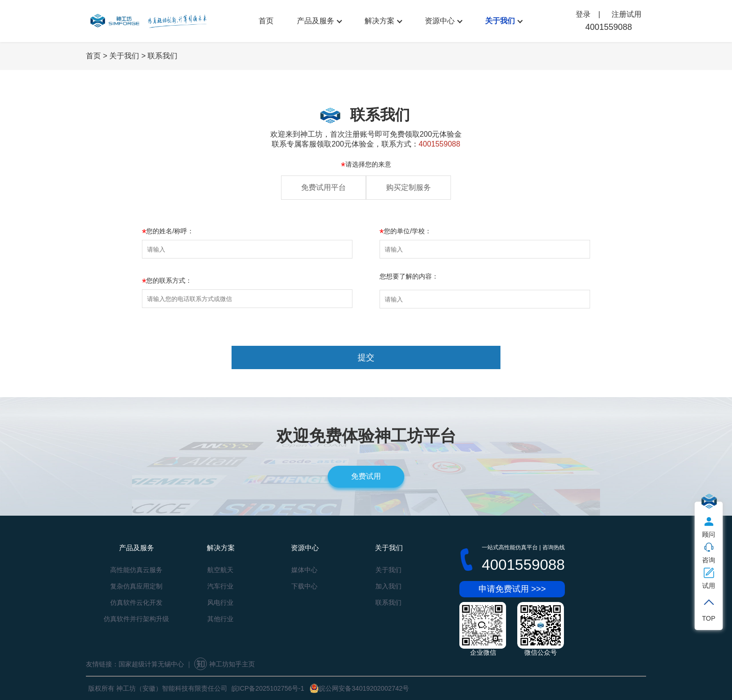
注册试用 (626, 14)
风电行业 (220, 602)
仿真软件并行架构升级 (136, 619)
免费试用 (366, 476)
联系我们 (162, 56)
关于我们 (500, 21)
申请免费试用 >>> (512, 589)
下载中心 (304, 586)
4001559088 (609, 27)
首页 (266, 21)
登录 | (589, 14)
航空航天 (220, 570)
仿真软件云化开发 (136, 602)
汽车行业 (220, 586)
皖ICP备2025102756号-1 (268, 688)
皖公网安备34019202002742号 (359, 688)
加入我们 (388, 586)
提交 (366, 357)
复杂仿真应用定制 (136, 586)
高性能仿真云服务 (136, 570)
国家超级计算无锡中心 (151, 664)
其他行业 (220, 619)
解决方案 (380, 21)
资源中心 (440, 21)
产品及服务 (316, 21)
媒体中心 (304, 570)
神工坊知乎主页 (225, 664)
